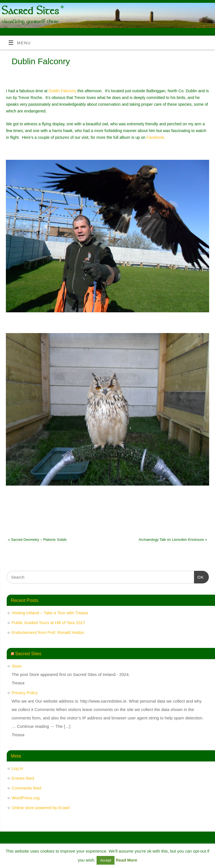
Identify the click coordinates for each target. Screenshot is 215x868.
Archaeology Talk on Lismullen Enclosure (173, 540)
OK (199, 576)
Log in (17, 768)
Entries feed (23, 778)
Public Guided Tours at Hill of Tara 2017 (49, 623)
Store (17, 666)
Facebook (155, 137)
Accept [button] (106, 860)
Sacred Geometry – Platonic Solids (37, 540)
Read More (126, 860)
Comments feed (27, 788)
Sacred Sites (28, 654)
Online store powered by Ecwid (41, 808)
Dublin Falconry (62, 91)
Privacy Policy (25, 693)
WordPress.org (26, 798)
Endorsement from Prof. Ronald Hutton (48, 632)
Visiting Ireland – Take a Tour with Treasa (50, 613)
